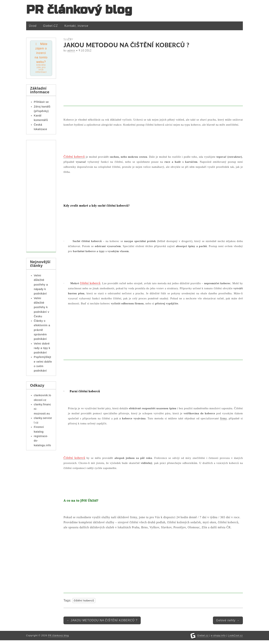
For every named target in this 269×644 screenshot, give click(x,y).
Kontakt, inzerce (76, 26)
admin (71, 50)
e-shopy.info (218, 636)
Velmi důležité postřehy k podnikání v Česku (41, 308)
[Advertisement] (153, 80)
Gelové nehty (228, 620)
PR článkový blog (79, 10)
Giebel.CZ (51, 26)
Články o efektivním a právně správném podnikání (42, 331)
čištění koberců (84, 601)
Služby (68, 39)
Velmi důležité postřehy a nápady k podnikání (41, 285)
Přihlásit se (41, 103)
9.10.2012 (85, 50)
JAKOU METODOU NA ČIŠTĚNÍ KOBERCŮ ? (102, 620)
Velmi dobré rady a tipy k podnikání (42, 349)
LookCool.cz (235, 636)
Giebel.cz (203, 636)
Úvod (33, 26)
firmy (223, 418)
